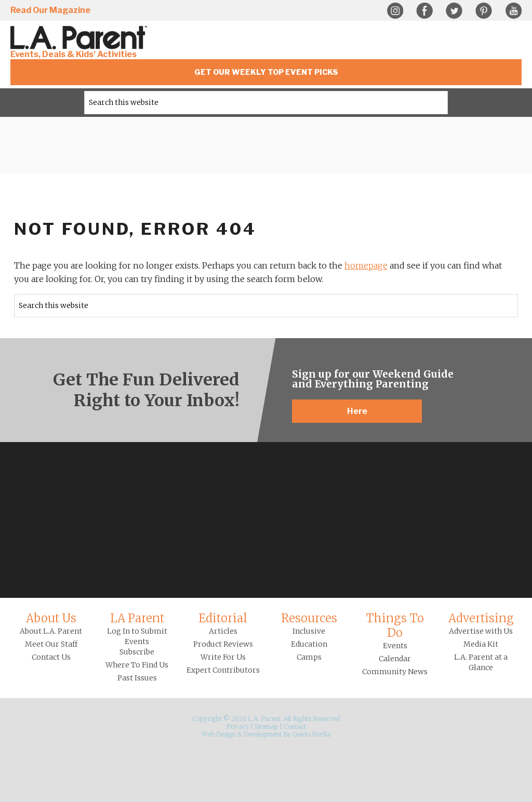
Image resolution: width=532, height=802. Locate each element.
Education (309, 644)
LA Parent (137, 618)
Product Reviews (223, 644)
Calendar (395, 659)
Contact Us (51, 657)
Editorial (223, 618)
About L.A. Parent (51, 631)
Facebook (424, 11)
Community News (395, 672)
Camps (309, 657)
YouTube (513, 11)
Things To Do (395, 625)
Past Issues (137, 678)
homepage (366, 265)
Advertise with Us (481, 631)
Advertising (481, 618)
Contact (295, 726)
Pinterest (484, 11)
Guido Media (311, 734)
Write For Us (223, 657)
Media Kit (481, 644)
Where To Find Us (137, 665)
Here (357, 411)
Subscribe (137, 652)
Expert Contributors (223, 670)
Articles (223, 631)
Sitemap (266, 726)
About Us (51, 618)
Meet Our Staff (51, 644)
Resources (309, 618)
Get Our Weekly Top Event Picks (266, 72)
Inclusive (309, 631)
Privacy (237, 726)
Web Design (219, 734)
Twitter (454, 11)
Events (395, 646)
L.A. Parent (81, 38)
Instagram (395, 11)
